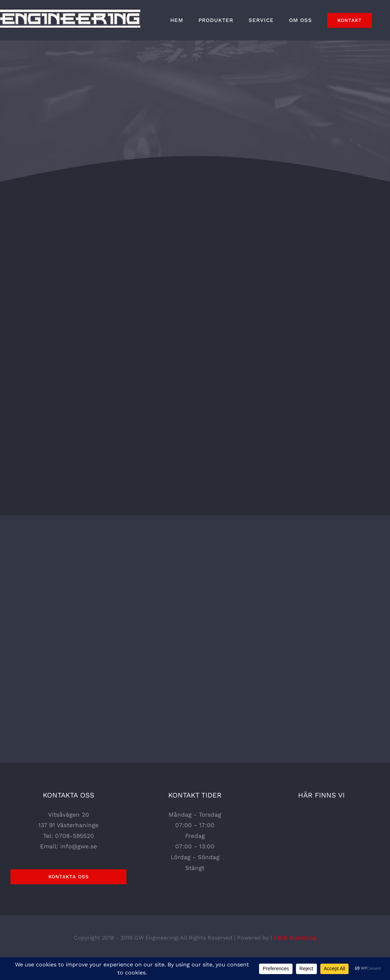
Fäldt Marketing (295, 938)
